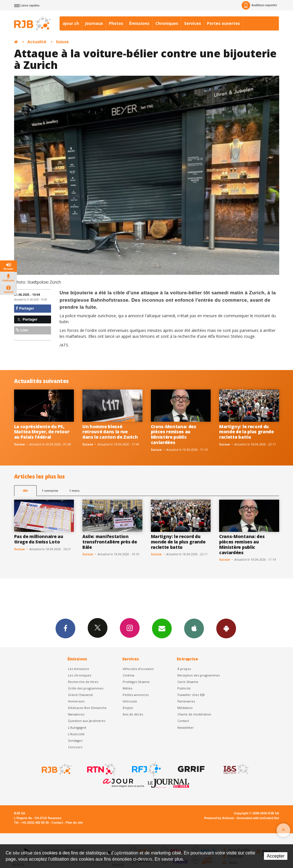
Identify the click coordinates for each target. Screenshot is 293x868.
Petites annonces (136, 695)
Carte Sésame (188, 682)
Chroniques (167, 23)
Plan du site (74, 823)
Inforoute (130, 701)
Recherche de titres (83, 682)
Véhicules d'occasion (138, 669)
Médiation (185, 708)
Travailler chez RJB (191, 695)
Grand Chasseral (80, 695)
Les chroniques (80, 675)
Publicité (184, 688)
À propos (184, 669)
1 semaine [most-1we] (50, 490)
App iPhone (194, 628)
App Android (226, 628)
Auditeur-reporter (259, 5)
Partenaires (186, 701)
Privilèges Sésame (136, 682)
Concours (75, 747)
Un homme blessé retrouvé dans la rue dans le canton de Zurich (110, 432)
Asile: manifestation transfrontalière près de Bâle (110, 542)
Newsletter (186, 727)
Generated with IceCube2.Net (258, 818)
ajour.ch (71, 23)
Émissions (139, 23)
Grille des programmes (86, 688)
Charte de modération (194, 714)
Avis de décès (133, 714)
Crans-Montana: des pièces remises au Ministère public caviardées (174, 435)
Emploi (128, 708)
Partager (25, 308)
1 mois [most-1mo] (74, 490)
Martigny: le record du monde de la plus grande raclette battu (246, 432)
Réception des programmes (199, 675)
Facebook (65, 628)
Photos (116, 23)
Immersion (76, 701)
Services (193, 23)
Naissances (76, 714)
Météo (128, 688)
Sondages (75, 740)
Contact (183, 721)
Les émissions (78, 669)
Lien (22, 330)
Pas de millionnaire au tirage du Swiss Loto (39, 539)
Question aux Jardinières (87, 721)
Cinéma (128, 675)
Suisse (62, 42)
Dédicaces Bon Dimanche (87, 708)
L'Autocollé (76, 734)
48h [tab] (25, 490)
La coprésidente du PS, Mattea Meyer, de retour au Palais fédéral (42, 432)
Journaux (94, 23)
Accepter (276, 856)
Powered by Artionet (219, 818)
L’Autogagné (77, 727)
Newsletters (162, 628)
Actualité (37, 42)
